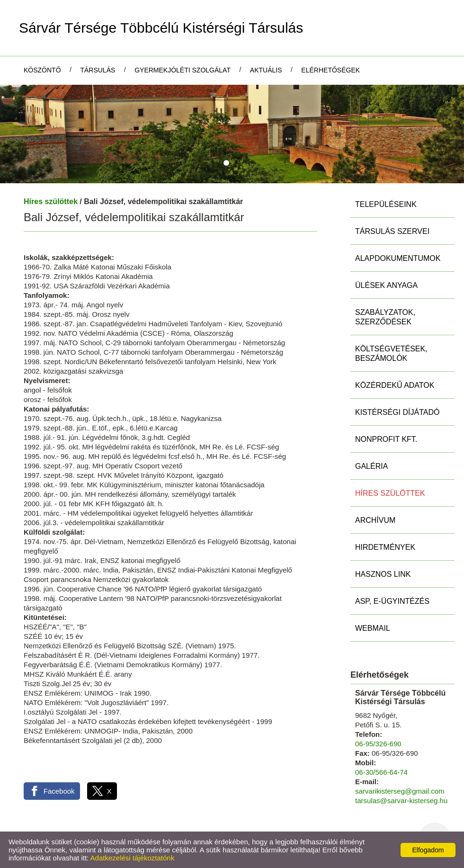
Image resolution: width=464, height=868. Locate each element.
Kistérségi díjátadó (397, 412)
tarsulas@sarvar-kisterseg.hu (401, 801)
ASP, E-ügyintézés (392, 601)
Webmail (373, 628)
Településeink (386, 204)
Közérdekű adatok (395, 385)
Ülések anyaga (386, 285)
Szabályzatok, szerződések (385, 317)
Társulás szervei (392, 231)
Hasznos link (383, 574)
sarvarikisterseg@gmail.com (400, 791)
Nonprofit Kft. (386, 439)
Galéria (371, 466)
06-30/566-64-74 (381, 772)
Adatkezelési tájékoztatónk (133, 858)
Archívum (375, 520)
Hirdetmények (385, 547)
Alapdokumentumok (398, 258)
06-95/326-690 (378, 744)
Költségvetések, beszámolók (391, 353)
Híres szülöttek (51, 201)
